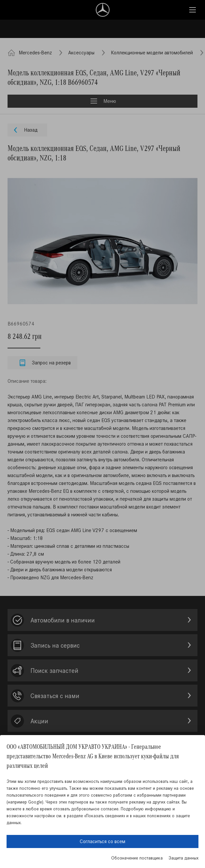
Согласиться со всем (102, 841)
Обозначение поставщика (137, 858)
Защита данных (184, 858)
